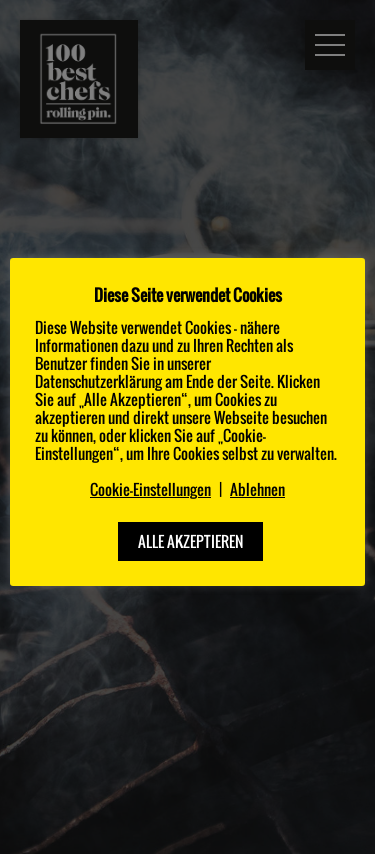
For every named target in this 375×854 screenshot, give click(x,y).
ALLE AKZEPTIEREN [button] (190, 541)
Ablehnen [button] (257, 489)
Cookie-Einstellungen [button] (150, 489)
